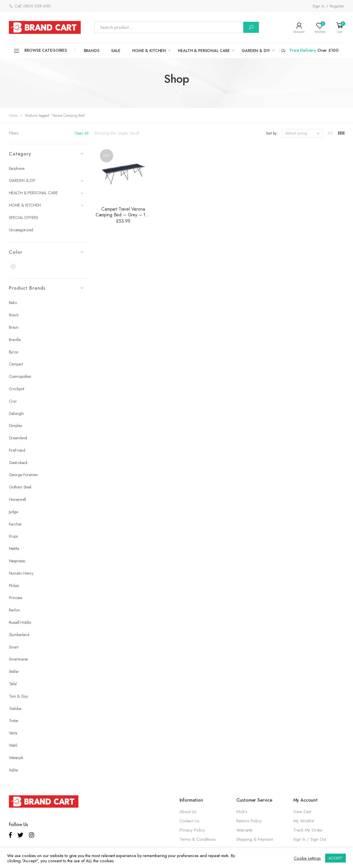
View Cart (302, 812)
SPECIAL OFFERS (24, 218)
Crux (13, 401)
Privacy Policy (192, 830)
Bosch (14, 315)
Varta (13, 733)
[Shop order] (302, 133)
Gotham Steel (20, 487)
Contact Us (189, 821)
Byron (14, 352)
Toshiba (15, 709)
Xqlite (13, 770)
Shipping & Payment (255, 839)
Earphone (17, 168)
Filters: (14, 133)
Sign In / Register (328, 6)
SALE (116, 51)
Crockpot (17, 389)
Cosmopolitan (20, 376)
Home (13, 115)
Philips (14, 586)
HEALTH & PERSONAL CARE (204, 51)
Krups (13, 536)
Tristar (14, 721)
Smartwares (19, 659)
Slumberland (19, 635)
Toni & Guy (19, 696)
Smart (14, 647)
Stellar (14, 671)
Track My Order (308, 830)
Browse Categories (40, 51)
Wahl (13, 745)
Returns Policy (249, 821)
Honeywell (18, 499)
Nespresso (17, 561)
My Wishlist (304, 821)
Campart (16, 364)
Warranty (245, 830)
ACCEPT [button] (335, 858)
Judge (13, 512)
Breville (15, 340)
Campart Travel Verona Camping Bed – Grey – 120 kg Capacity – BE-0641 (123, 215)
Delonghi (16, 413)
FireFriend (17, 450)
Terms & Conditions (198, 839)
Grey (16, 267)
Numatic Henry (21, 573)
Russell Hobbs (20, 622)
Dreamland (18, 438)
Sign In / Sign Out (310, 839)
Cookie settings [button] (307, 858)
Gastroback (18, 463)
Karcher (15, 524)
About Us (188, 812)
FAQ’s (242, 812)
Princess (16, 598)
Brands (92, 51)
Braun (14, 327)
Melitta (14, 548)
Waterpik (16, 758)
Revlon (14, 610)
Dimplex (16, 426)
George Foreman (23, 475)
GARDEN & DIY (256, 51)
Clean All (82, 133)
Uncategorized (21, 230)
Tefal (13, 684)
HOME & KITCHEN (149, 51)
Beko (13, 303)
